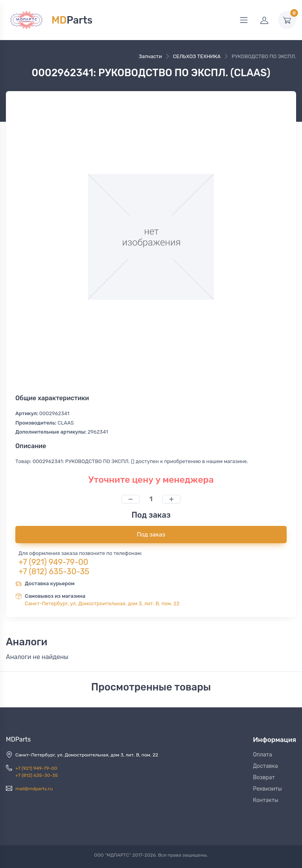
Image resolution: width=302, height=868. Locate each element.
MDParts (18, 739)
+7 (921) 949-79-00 (53, 562)
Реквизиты (267, 789)
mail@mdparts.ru (34, 789)
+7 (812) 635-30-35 (54, 571)
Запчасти (150, 56)
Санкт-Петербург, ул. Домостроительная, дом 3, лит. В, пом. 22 (102, 603)
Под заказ (151, 535)
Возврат (264, 777)
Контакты (266, 800)
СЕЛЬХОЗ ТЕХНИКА (197, 56)
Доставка (265, 766)
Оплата (262, 755)
